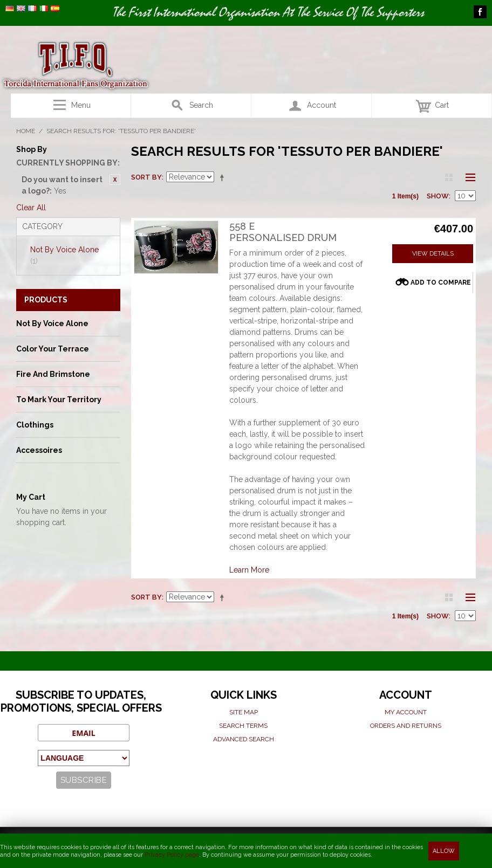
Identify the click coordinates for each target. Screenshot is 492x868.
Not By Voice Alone (64, 255)
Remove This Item (115, 180)
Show (438, 196)
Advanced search (244, 739)
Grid (449, 177)
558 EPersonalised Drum (283, 232)
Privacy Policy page (172, 855)
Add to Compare (441, 283)
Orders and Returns (406, 726)
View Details (433, 254)
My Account (406, 712)
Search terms (243, 726)
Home (26, 131)
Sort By (146, 177)
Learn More (249, 570)
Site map (244, 712)
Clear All (31, 208)
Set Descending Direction (224, 177)
